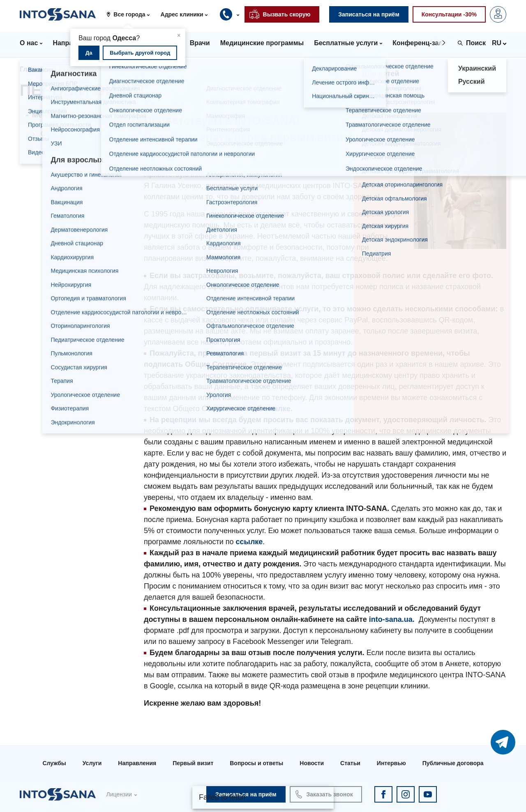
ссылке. (278, 409)
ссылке (249, 542)
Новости (312, 763)
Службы (54, 763)
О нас (50, 134)
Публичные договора (453, 763)
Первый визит (193, 763)
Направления (137, 763)
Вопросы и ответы (256, 763)
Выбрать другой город (140, 53)
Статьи (350, 763)
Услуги (92, 763)
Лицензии (119, 794)
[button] (131, 14)
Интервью (391, 763)
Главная (33, 69)
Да (89, 53)
